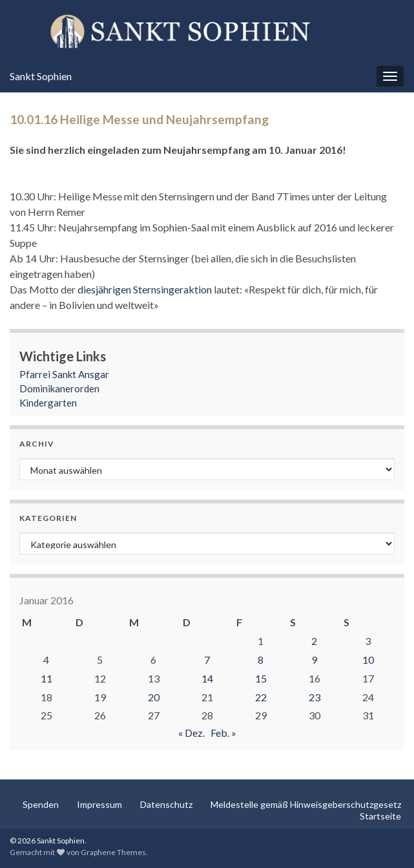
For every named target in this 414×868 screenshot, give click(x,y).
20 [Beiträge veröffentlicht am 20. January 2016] (154, 697)
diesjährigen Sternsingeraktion (146, 289)
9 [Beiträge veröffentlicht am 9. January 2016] (314, 660)
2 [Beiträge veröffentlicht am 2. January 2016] (314, 641)
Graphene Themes (113, 852)
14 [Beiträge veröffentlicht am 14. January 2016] (207, 678)
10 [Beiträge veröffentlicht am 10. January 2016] (368, 660)
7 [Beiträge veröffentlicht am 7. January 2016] (207, 660)
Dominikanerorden (59, 388)
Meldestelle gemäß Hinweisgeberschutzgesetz (306, 804)
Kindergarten (48, 403)
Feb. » (223, 733)
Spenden (41, 804)
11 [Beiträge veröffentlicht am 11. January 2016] (47, 678)
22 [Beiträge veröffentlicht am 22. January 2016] (261, 697)
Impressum (99, 804)
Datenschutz (166, 804)
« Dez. (191, 733)
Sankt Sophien (41, 76)
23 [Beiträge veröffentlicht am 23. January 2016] (315, 697)
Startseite (380, 816)
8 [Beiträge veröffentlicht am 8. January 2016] (261, 660)
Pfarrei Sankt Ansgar (64, 374)
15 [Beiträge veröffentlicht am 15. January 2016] (261, 678)
